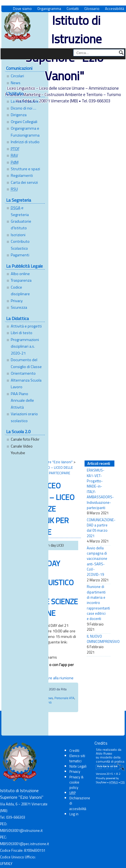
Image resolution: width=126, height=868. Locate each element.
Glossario (92, 9)
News (16, 83)
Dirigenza (19, 115)
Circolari (17, 76)
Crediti (74, 750)
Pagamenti (20, 255)
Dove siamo (22, 9)
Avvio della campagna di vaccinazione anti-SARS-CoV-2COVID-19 (97, 561)
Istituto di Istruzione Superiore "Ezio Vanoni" (64, 48)
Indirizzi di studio (25, 142)
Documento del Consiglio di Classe (26, 363)
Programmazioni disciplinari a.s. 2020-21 (25, 346)
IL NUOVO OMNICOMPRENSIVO (99, 639)
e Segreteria (20, 211)
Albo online (20, 274)
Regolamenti (22, 175)
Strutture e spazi (25, 169)
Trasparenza (21, 280)
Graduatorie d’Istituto (21, 225)
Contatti (73, 9)
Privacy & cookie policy (76, 782)
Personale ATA (64, 698)
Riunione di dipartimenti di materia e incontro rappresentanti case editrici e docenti (98, 603)
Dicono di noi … (23, 108)
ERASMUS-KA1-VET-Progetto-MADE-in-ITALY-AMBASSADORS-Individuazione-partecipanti (99, 489)
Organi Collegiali (24, 122)
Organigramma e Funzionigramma (25, 132)
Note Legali (78, 766)
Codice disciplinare (20, 291)
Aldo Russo (104, 753)
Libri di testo (22, 333)
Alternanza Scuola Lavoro (26, 384)
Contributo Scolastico (20, 245)
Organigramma (49, 9)
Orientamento (23, 373)
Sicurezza (19, 307)
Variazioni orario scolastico (24, 417)
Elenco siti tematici (77, 758)
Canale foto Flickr (25, 439)
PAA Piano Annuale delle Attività (22, 400)
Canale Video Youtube (22, 449)
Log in (74, 814)
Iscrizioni (18, 235)
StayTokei (101, 782)
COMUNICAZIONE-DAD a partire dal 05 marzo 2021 (99, 528)
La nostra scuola (25, 101)
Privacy (17, 301)
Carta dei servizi (24, 182)
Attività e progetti (26, 326)
